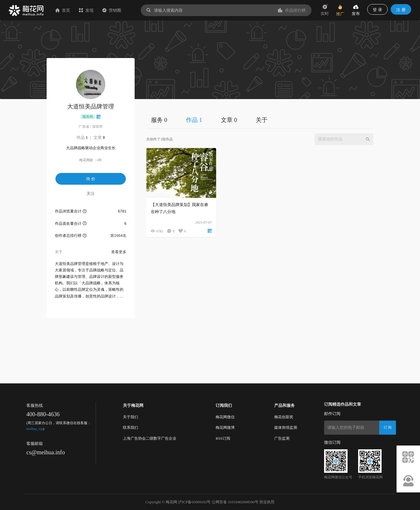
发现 (86, 10)
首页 (63, 10)
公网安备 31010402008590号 (235, 502)
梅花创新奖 (284, 417)
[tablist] (260, 120)
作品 (82, 138)
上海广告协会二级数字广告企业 (150, 438)
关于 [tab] (262, 120)
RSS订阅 (223, 438)
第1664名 (118, 236)
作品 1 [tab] (194, 120)
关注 (91, 193)
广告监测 (282, 438)
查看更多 (119, 252)
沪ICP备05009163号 (194, 502)
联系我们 (131, 427)
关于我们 (131, 417)
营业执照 (267, 502)
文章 (99, 138)
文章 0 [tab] (229, 120)
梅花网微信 (225, 417)
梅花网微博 (225, 427)
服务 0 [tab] (159, 120)
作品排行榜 (292, 10)
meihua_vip (35, 429)
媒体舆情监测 (286, 427)
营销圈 (112, 10)
